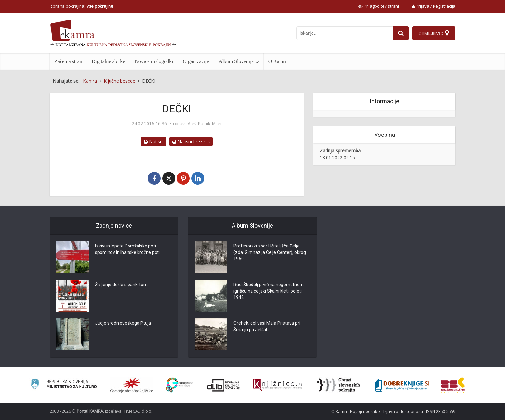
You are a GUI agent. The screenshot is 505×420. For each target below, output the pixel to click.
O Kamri (277, 61)
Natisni (154, 141)
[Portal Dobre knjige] (402, 385)
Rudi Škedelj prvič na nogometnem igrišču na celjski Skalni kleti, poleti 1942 (269, 291)
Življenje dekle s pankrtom (121, 285)
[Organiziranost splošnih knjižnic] (132, 385)
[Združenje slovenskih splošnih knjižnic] (277, 385)
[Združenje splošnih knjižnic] (453, 385)
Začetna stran (68, 61)
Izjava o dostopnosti (403, 411)
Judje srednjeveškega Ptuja (123, 323)
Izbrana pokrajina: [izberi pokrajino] (81, 6)
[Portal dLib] (224, 385)
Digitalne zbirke (109, 61)
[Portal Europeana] (180, 385)
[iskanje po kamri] (345, 33)
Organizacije (196, 61)
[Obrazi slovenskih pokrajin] (339, 385)
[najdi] (401, 33)
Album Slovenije (236, 61)
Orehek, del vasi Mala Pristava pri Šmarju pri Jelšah (267, 326)
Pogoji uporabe (365, 411)
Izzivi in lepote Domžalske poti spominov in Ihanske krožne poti (127, 249)
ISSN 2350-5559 (441, 411)
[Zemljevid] (434, 33)
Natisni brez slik (191, 141)
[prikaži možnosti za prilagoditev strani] (379, 6)
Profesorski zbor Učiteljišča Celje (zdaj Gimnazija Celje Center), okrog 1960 (270, 252)
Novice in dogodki (154, 61)
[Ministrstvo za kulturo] (64, 385)
